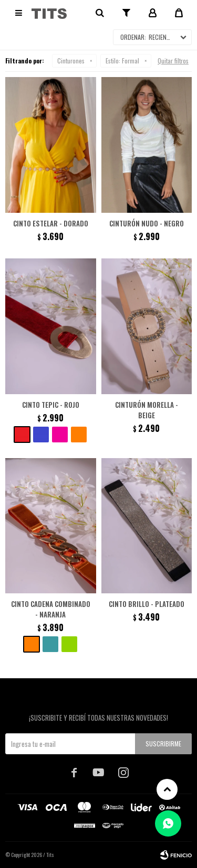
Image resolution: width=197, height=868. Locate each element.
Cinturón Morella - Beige (147, 410)
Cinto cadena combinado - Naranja (51, 609)
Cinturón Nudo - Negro (147, 223)
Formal (122, 61)
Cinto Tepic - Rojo (51, 405)
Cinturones (71, 61)
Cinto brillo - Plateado (147, 604)
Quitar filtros (173, 61)
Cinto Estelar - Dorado (51, 223)
